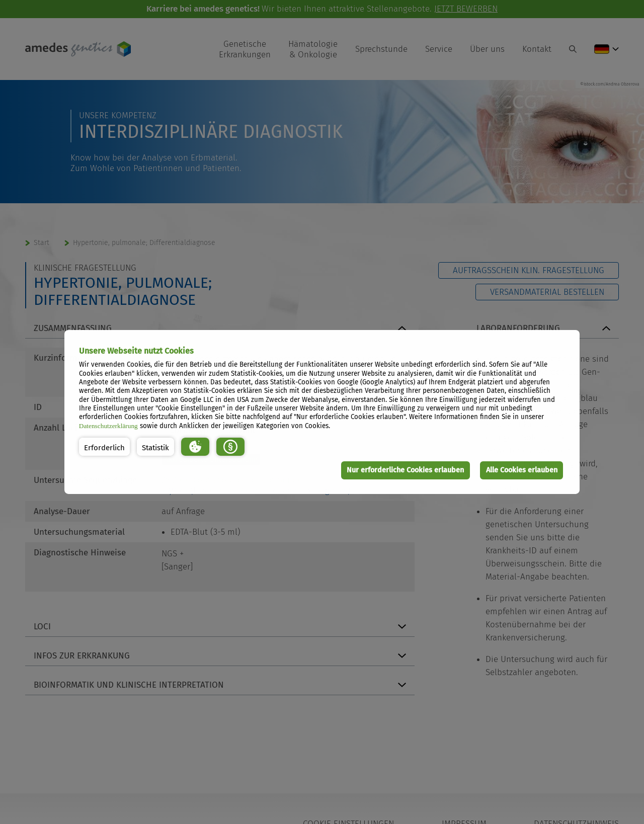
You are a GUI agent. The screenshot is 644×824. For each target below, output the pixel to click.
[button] (104, 447)
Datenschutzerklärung (108, 426)
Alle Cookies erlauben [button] (522, 470)
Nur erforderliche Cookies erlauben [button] (405, 470)
